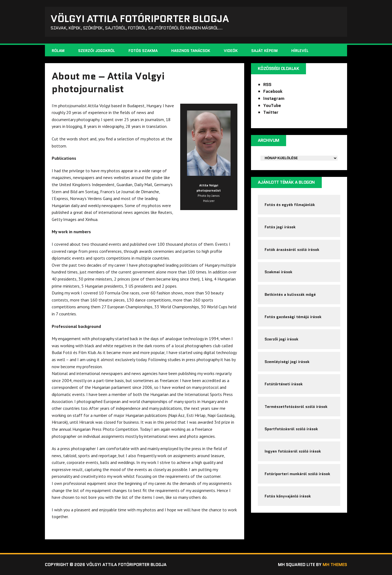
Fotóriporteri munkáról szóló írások (297, 474)
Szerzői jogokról (97, 51)
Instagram (274, 98)
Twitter (271, 112)
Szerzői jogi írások (282, 339)
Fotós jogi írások (280, 227)
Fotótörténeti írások (284, 384)
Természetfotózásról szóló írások (296, 407)
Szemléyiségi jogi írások (287, 362)
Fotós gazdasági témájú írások (293, 317)
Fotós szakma (143, 51)
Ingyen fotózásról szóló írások (293, 451)
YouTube (272, 105)
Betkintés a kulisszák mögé (290, 294)
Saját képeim (264, 51)
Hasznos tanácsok (191, 51)
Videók (231, 51)
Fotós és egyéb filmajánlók (290, 205)
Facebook (273, 91)
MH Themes (335, 565)
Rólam (58, 51)
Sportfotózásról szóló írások (291, 429)
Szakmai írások (278, 272)
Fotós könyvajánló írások (288, 496)
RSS (267, 84)
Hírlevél (300, 51)
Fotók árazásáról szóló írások (292, 250)
